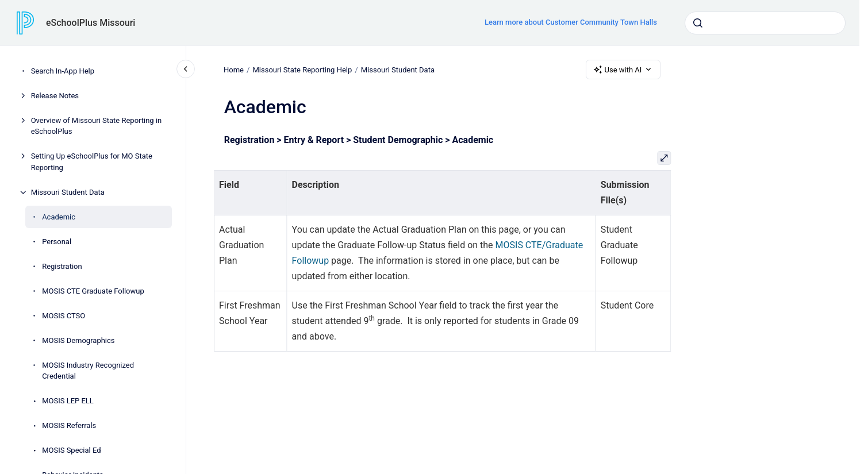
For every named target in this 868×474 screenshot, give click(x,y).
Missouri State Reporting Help (303, 69)
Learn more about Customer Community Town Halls (571, 22)
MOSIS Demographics (78, 340)
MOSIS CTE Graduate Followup (93, 291)
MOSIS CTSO (64, 316)
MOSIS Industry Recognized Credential (88, 371)
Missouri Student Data (68, 192)
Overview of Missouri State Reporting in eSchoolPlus (97, 126)
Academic (59, 217)
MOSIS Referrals (69, 425)
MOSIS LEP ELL (68, 401)
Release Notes (55, 96)
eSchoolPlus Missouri (91, 23)
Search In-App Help (63, 71)
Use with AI (623, 70)
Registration (62, 266)
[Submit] (698, 23)
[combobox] (765, 23)
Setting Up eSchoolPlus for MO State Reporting (92, 162)
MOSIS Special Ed (71, 450)
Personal (57, 242)
